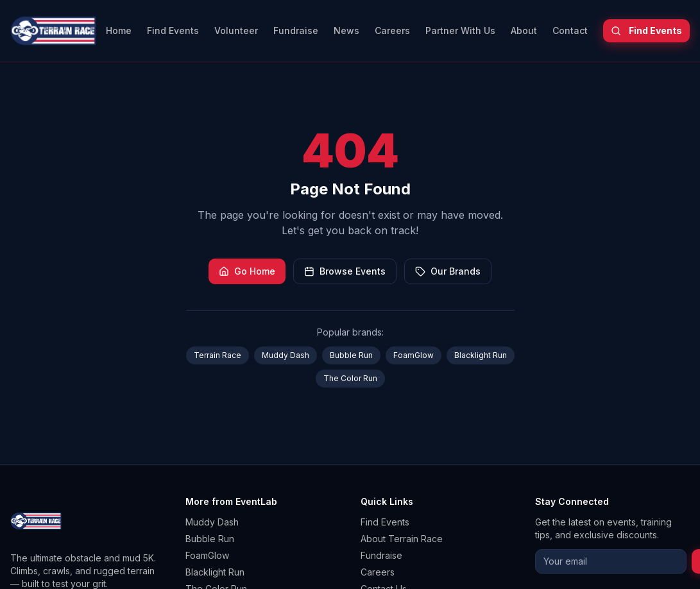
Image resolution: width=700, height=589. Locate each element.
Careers (392, 30)
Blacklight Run (481, 355)
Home (119, 30)
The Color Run (350, 378)
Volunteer (236, 30)
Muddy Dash (286, 355)
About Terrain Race (402, 539)
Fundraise (296, 30)
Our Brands (448, 271)
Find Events (173, 30)
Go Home (247, 271)
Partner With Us (460, 30)
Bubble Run (351, 355)
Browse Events (345, 271)
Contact (570, 30)
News (346, 30)
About (524, 30)
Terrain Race (218, 355)
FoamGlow (414, 355)
